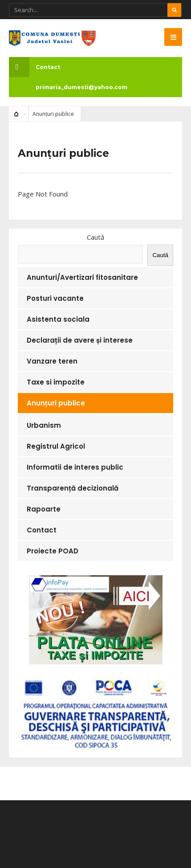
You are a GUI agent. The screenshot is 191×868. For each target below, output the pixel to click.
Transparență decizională (73, 488)
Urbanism (44, 425)
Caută (95, 237)
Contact (35, 67)
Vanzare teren (52, 361)
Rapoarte (44, 509)
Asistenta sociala (58, 319)
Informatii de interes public (75, 467)
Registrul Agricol (56, 446)
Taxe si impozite (56, 382)
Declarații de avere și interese (80, 340)
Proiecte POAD (53, 551)
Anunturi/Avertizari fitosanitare (82, 277)
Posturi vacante (55, 298)
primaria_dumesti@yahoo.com (81, 87)
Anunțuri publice (56, 403)
